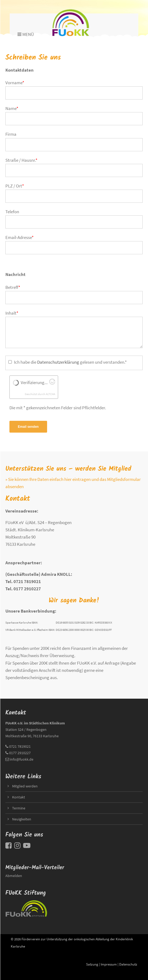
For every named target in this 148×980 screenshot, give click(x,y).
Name (12, 108)
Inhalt (12, 313)
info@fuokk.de (22, 759)
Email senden (28, 427)
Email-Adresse (20, 237)
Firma (11, 134)
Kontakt (19, 797)
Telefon (12, 212)
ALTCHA (50, 394)
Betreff (13, 287)
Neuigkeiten (22, 819)
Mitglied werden (25, 786)
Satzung (92, 964)
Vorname (15, 83)
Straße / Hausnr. (21, 160)
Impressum (109, 964)
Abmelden (14, 876)
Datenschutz (128, 964)
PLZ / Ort (15, 186)
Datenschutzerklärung (58, 362)
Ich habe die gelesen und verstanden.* (70, 362)
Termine (19, 808)
